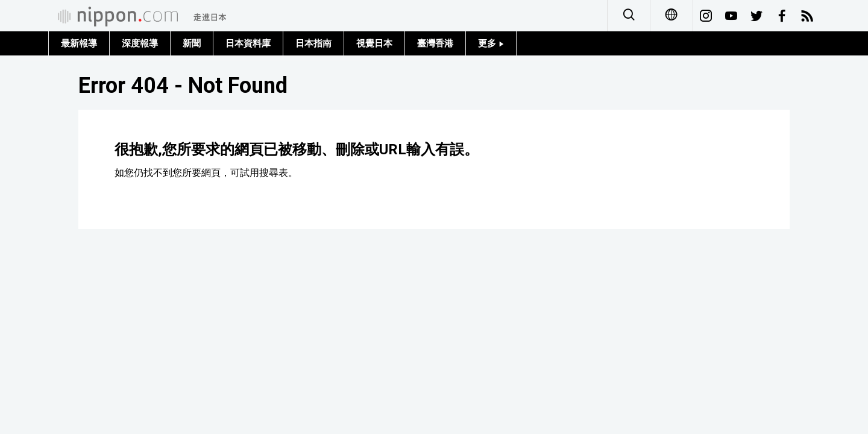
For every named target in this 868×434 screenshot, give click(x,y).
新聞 (192, 43)
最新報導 (79, 43)
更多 (491, 43)
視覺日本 (374, 43)
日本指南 (313, 43)
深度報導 (140, 43)
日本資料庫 (248, 43)
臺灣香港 (435, 43)
